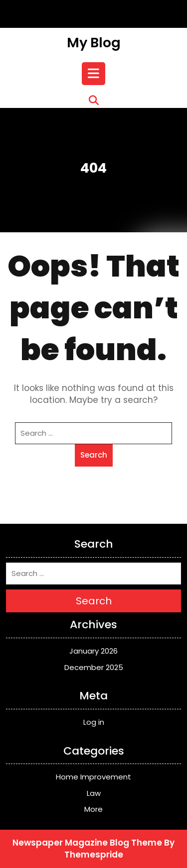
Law (94, 793)
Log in (94, 722)
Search (94, 455)
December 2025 (94, 667)
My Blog (94, 43)
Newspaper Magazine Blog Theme (87, 843)
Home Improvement (93, 777)
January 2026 (93, 651)
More (93, 809)
